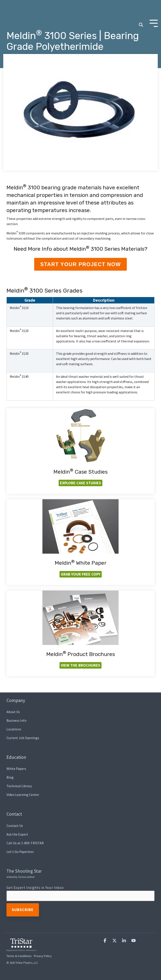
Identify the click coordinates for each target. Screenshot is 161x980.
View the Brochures (80, 665)
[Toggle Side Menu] (154, 11)
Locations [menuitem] (14, 729)
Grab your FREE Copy (81, 574)
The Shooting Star (24, 873)
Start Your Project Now (80, 264)
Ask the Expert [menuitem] (17, 834)
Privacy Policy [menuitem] (43, 956)
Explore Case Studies (80, 483)
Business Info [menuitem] (16, 720)
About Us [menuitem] (13, 712)
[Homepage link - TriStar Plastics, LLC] (22, 949)
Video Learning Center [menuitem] (23, 795)
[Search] (141, 13)
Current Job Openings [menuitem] (23, 738)
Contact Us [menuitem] (15, 826)
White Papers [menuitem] (16, 769)
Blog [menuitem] (10, 777)
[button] (105, 941)
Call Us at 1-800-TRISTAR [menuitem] (25, 843)
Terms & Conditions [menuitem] (19, 956)
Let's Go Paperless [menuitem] (20, 852)
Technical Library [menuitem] (19, 786)
